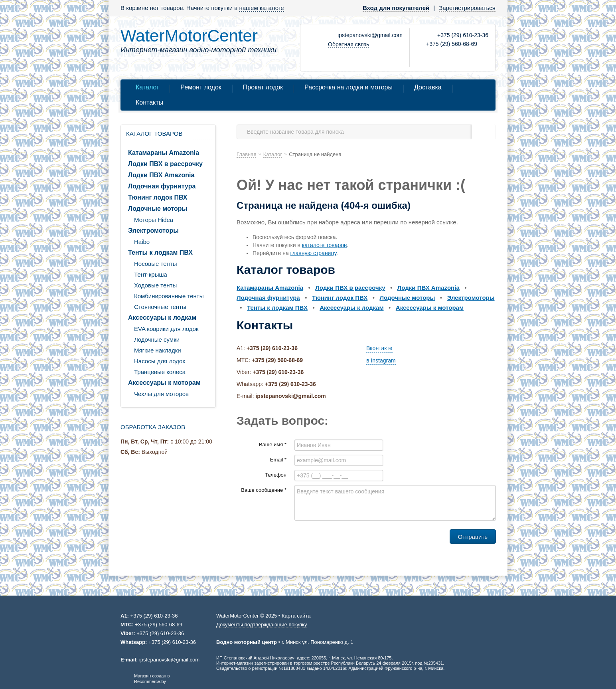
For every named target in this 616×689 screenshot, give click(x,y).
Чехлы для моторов (161, 394)
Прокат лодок (263, 87)
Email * (278, 460)
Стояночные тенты (160, 307)
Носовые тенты (155, 264)
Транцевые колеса (160, 372)
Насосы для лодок (160, 361)
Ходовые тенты (155, 285)
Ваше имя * (273, 444)
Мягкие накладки (158, 350)
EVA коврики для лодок (166, 329)
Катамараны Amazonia (164, 153)
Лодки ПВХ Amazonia (161, 175)
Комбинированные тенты (169, 296)
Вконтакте (379, 348)
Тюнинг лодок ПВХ (158, 197)
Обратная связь (348, 44)
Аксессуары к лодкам (162, 318)
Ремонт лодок (201, 87)
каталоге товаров (325, 245)
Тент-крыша (151, 274)
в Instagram (381, 360)
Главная (246, 154)
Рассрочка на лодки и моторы (348, 87)
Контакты (149, 102)
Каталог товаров (154, 134)
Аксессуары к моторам (164, 383)
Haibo (142, 242)
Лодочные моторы (158, 209)
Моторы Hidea (154, 220)
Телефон (276, 475)
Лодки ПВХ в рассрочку (165, 164)
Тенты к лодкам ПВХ (160, 252)
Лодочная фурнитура (162, 186)
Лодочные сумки (157, 340)
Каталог (147, 87)
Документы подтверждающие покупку (262, 625)
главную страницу (313, 253)
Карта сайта (296, 616)
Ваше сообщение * (264, 490)
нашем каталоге (261, 8)
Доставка (428, 87)
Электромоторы (153, 231)
